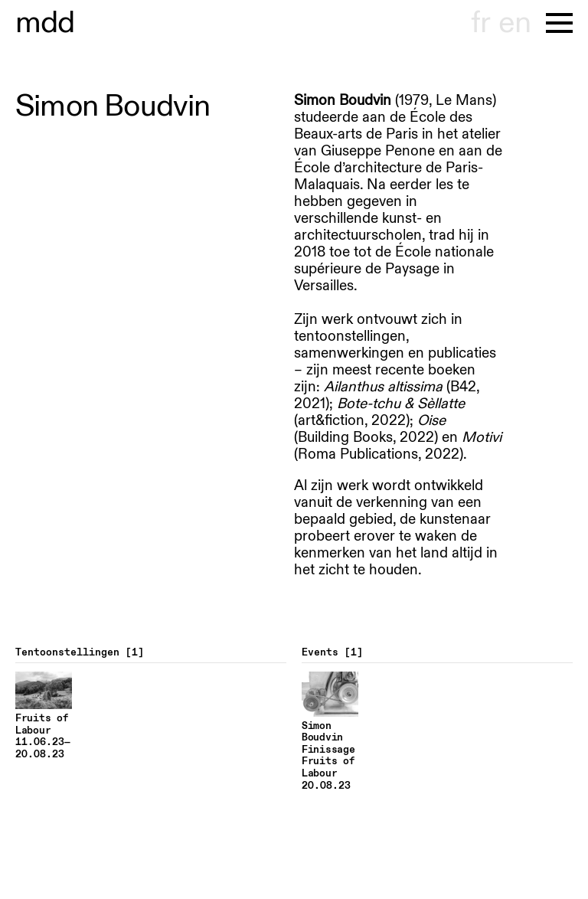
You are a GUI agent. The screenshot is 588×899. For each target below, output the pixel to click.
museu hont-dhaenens (45, 23)
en (514, 23)
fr (480, 23)
